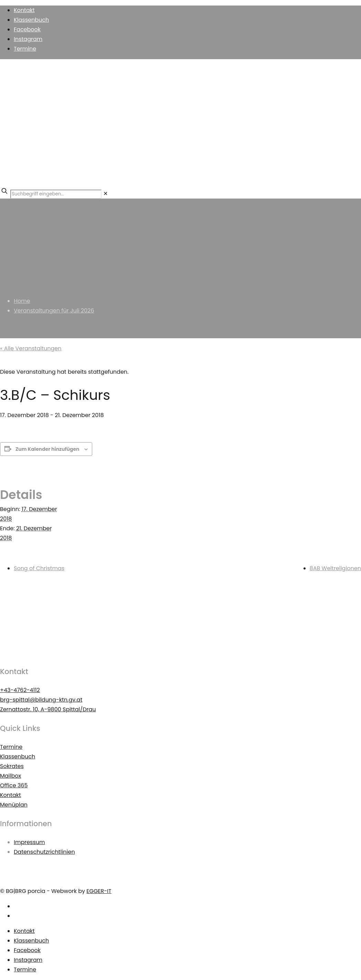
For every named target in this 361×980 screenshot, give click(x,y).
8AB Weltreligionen (335, 568)
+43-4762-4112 (20, 690)
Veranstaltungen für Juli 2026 (54, 311)
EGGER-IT (99, 891)
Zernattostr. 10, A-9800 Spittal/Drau (48, 709)
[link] (105, 194)
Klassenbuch (31, 20)
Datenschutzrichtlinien (44, 852)
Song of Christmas (39, 568)
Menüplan (14, 805)
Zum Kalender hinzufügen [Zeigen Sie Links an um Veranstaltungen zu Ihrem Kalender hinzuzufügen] (47, 449)
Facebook (27, 29)
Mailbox (10, 776)
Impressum (29, 842)
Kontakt (24, 10)
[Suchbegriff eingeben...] (56, 194)
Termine (25, 49)
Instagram (28, 39)
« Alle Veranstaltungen (31, 348)
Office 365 (14, 785)
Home (22, 301)
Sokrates (12, 766)
